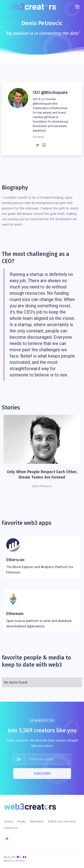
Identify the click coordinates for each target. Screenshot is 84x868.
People (21, 822)
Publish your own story (62, 822)
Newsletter (37, 822)
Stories (8, 822)
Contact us (11, 828)
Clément (19, 861)
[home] (32, 7)
